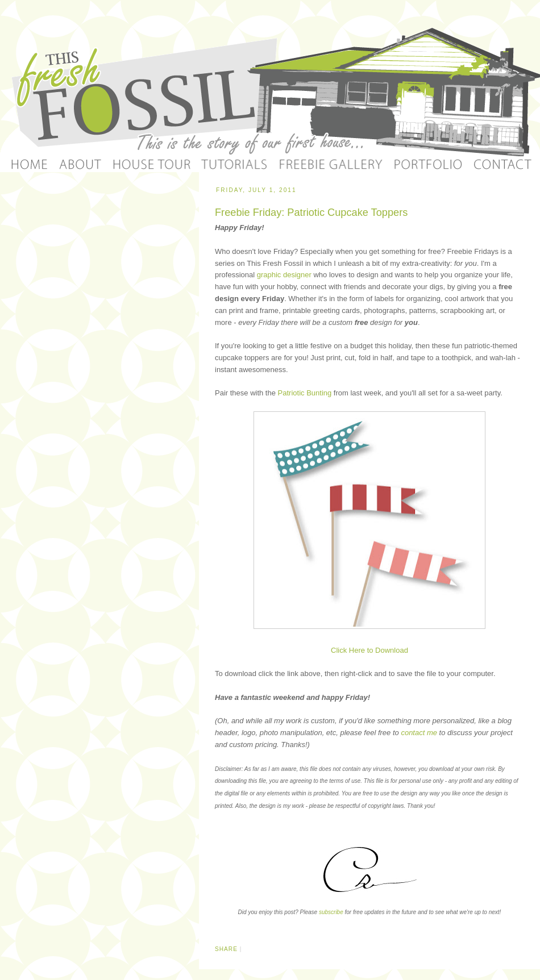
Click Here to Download (369, 650)
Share (226, 949)
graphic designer (284, 275)
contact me (419, 733)
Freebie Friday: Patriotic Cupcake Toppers (311, 212)
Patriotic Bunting (305, 393)
